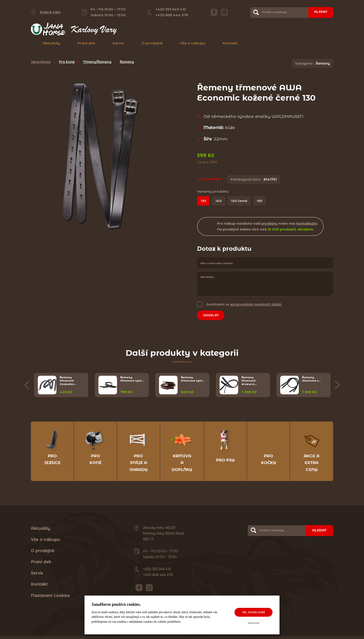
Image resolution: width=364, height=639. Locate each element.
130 (204, 201)
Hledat (319, 12)
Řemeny (127, 62)
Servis (118, 43)
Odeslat (212, 316)
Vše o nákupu (193, 43)
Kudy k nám (50, 12)
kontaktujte (307, 224)
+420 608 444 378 (171, 15)
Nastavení (254, 623)
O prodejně (152, 43)
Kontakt (230, 43)
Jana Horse (41, 62)
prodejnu (270, 224)
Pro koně (67, 62)
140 (220, 201)
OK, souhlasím (253, 612)
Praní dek (86, 43)
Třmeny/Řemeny (97, 62)
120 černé (241, 201)
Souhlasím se (244, 305)
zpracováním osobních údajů (256, 305)
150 (262, 201)
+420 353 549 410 (170, 9)
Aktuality (51, 43)
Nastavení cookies (50, 598)
